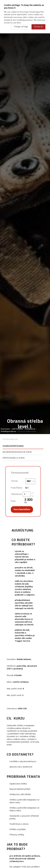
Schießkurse (30, 429)
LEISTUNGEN (17, 429)
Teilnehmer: (17, 494)
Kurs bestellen (22, 509)
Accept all (38, 27)
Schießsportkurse (8, 431)
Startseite (5, 429)
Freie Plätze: (17, 488)
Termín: (14, 481)
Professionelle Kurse (14, 458)
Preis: (13, 501)
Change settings (21, 27)
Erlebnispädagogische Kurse (17, 452)
